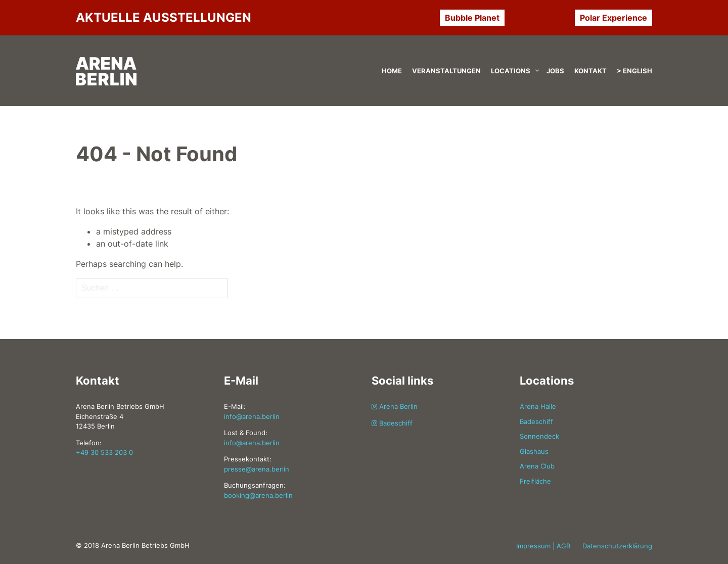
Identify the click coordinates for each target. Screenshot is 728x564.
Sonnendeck (539, 436)
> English (634, 71)
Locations (511, 71)
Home (392, 71)
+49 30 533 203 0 (104, 452)
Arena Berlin (395, 406)
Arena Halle (538, 406)
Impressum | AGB (543, 546)
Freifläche (535, 481)
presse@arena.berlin (257, 469)
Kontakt (590, 71)
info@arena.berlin (252, 416)
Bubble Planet (472, 18)
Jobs (555, 71)
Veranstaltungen (446, 71)
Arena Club (537, 466)
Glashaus (534, 451)
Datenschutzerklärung (617, 546)
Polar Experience (613, 18)
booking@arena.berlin (258, 495)
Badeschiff (392, 423)
